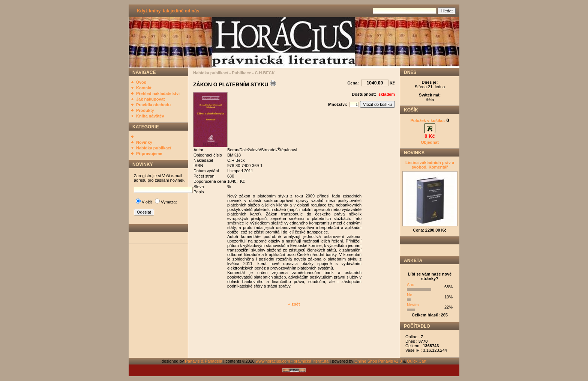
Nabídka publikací (154, 148)
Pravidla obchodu (153, 105)
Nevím (413, 305)
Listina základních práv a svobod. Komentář (430, 165)
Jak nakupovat (150, 99)
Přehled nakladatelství (158, 93)
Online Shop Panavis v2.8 (378, 361)
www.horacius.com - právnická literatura (292, 361)
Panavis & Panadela (204, 361)
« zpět (294, 304)
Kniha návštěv (150, 116)
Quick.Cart (417, 361)
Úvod (141, 82)
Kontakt (144, 88)
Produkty (145, 110)
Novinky (144, 142)
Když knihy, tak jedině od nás (168, 11)
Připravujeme (149, 154)
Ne (409, 295)
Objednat (430, 142)
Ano (411, 285)
